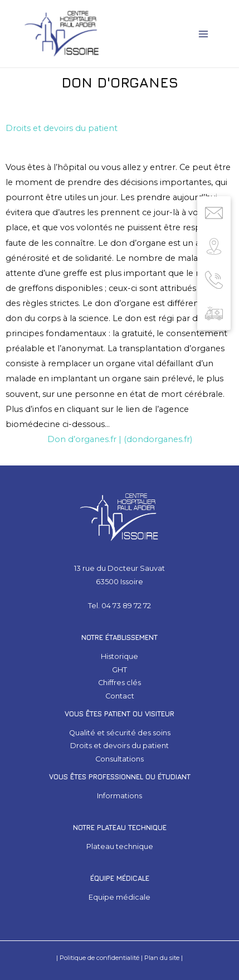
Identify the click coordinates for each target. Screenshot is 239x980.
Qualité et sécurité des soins (120, 733)
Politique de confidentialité (99, 958)
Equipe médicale (119, 897)
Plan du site (162, 958)
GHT (119, 670)
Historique (119, 656)
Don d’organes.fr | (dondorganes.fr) (120, 439)
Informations (119, 796)
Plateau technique (120, 846)
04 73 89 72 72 (126, 606)
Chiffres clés (119, 683)
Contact (120, 696)
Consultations (119, 759)
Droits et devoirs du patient (62, 128)
